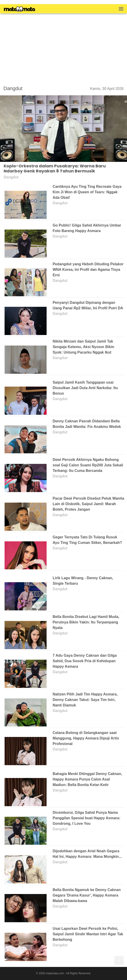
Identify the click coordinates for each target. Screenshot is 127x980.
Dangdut (13, 88)
